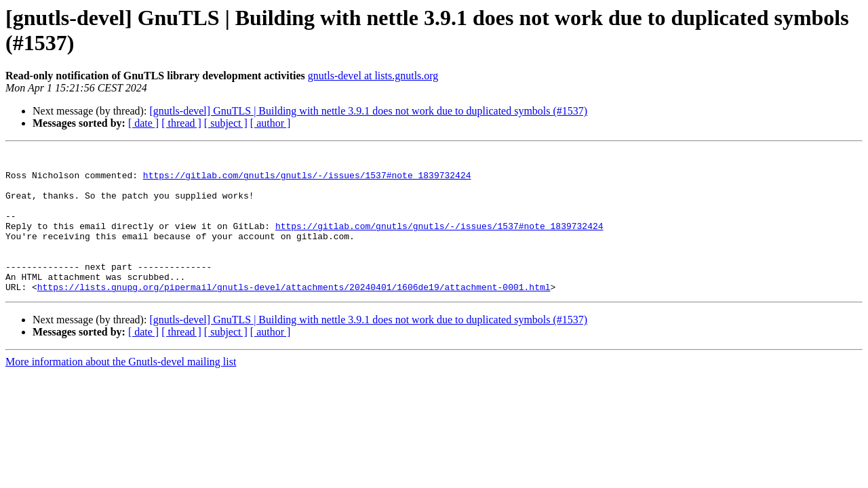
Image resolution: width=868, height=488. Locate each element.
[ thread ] (181, 123)
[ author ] (271, 123)
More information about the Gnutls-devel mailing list (121, 390)
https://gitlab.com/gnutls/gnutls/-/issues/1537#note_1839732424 (307, 181)
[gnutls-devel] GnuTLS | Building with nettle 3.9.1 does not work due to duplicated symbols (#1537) (368, 111)
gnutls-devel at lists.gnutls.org (373, 76)
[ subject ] (226, 123)
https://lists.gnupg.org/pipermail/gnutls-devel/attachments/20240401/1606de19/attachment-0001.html (294, 315)
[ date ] (143, 123)
